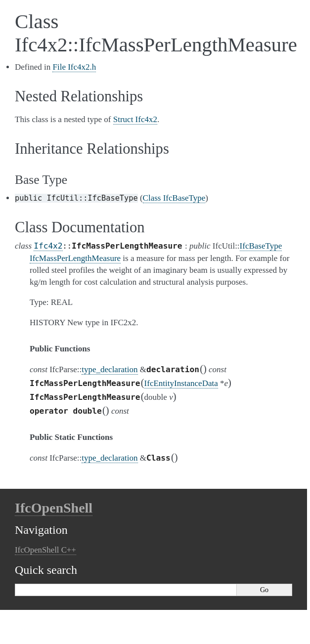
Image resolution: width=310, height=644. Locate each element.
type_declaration (110, 369)
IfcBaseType (261, 246)
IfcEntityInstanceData (181, 383)
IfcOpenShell (54, 508)
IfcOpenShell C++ (45, 550)
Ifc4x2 (48, 246)
